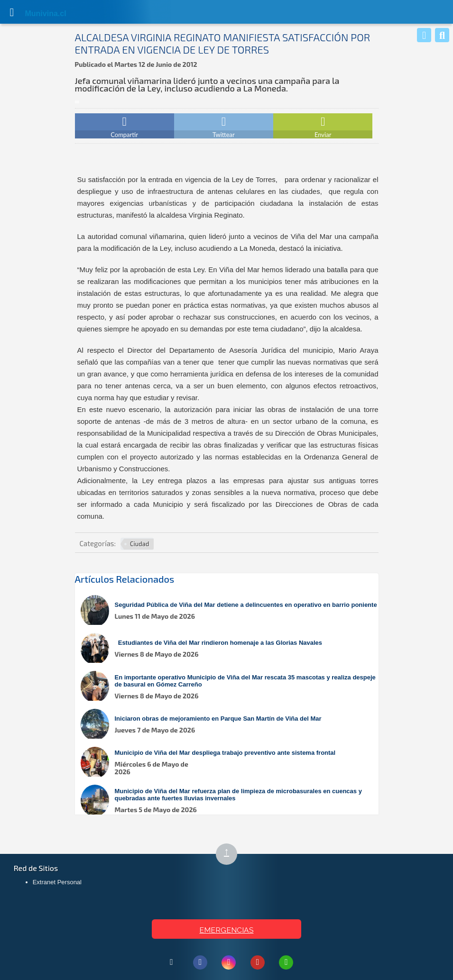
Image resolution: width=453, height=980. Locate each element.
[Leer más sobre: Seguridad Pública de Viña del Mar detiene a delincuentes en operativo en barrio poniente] (231, 611)
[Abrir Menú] (12, 12)
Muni (34, 14)
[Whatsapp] (424, 35)
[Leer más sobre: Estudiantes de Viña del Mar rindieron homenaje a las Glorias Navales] (231, 649)
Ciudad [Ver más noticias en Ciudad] (139, 544)
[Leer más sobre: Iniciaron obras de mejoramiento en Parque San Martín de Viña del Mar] (231, 725)
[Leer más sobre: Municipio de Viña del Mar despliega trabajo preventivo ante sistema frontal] (231, 763)
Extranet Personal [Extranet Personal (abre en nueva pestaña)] (57, 882)
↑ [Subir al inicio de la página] (231, 855)
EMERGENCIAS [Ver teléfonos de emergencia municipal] (226, 930)
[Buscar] (442, 35)
